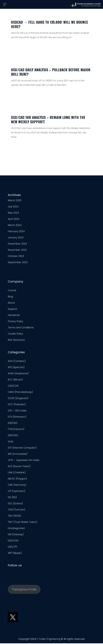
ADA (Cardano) (17, 362)
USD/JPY (13, 548)
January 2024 (16, 238)
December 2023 (17, 245)
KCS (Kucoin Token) (19, 467)
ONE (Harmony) (17, 486)
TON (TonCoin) (16, 511)
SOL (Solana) (15, 504)
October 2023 (16, 257)
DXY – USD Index (17, 411)
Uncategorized (16, 529)
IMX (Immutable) (18, 455)
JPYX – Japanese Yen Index (24, 461)
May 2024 (13, 214)
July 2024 (13, 207)
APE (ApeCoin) (16, 368)
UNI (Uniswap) (16, 535)
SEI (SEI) (12, 498)
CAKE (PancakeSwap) (20, 393)
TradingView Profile (24, 590)
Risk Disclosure (16, 341)
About (11, 304)
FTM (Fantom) (16, 430)
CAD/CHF (13, 387)
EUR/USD (13, 424)
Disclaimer (14, 316)
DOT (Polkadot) (17, 405)
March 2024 (15, 226)
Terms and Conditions (21, 328)
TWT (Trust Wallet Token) (23, 523)
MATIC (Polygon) (17, 480)
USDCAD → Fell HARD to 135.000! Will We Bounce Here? (50, 24)
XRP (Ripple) (15, 554)
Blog (10, 297)
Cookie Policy (15, 335)
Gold (11, 442)
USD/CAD (13, 542)
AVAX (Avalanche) (18, 374)
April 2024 (14, 220)
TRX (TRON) (14, 517)
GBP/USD (13, 436)
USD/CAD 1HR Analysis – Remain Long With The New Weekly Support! (48, 119)
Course (12, 291)
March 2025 (15, 201)
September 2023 (18, 263)
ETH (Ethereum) (17, 418)
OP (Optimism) (17, 492)
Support (13, 310)
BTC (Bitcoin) (15, 381)
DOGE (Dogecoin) (18, 399)
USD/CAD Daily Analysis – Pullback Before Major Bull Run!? (51, 72)
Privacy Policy (15, 322)
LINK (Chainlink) (17, 473)
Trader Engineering (49, 640)
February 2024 (16, 232)
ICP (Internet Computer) (22, 449)
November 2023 (17, 251)
